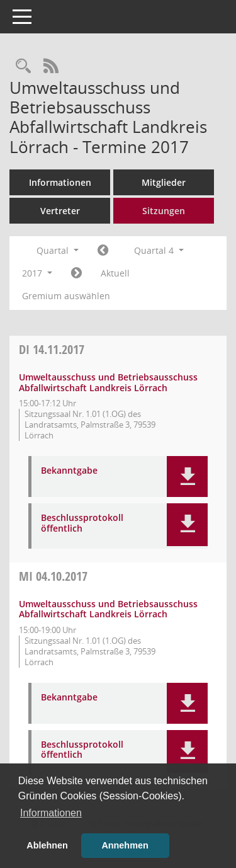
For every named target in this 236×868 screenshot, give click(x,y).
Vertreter (60, 211)
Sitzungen (164, 211)
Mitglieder (164, 182)
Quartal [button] (58, 250)
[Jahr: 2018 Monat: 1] (76, 273)
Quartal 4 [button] (159, 250)
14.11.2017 (52, 349)
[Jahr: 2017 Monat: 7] (103, 251)
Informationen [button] (51, 813)
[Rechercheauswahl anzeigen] (23, 66)
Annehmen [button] (125, 845)
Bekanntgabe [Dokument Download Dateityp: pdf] (69, 471)
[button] (187, 477)
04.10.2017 (53, 576)
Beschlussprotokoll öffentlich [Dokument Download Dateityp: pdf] (82, 523)
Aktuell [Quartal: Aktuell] (115, 273)
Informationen (60, 182)
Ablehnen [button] (47, 845)
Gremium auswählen (66, 296)
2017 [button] (37, 273)
